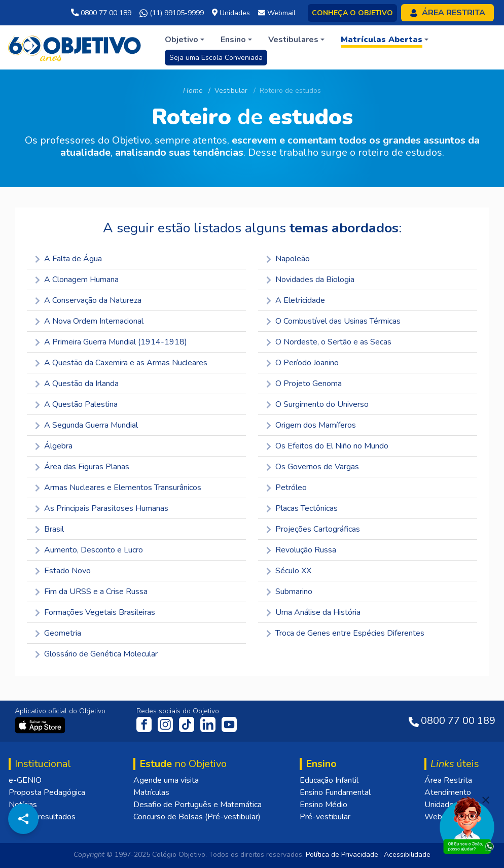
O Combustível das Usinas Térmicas (333, 321)
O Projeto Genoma (304, 384)
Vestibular (231, 91)
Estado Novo (63, 571)
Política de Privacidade (342, 855)
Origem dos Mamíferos (311, 425)
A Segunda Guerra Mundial (86, 425)
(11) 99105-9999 (172, 13)
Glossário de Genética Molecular (96, 654)
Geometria (58, 633)
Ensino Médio (323, 805)
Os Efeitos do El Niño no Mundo (327, 446)
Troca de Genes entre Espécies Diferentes (345, 633)
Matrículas (151, 792)
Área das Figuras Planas (82, 467)
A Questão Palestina (76, 404)
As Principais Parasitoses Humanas (102, 508)
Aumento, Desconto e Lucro (89, 550)
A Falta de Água (68, 259)
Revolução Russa (301, 550)
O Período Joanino (302, 363)
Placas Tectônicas (302, 508)
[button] (185, 40)
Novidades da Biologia (310, 280)
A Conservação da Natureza (88, 300)
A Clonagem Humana (77, 280)
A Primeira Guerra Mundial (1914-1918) (111, 342)
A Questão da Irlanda (77, 384)
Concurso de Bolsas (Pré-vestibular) (197, 817)
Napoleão (288, 259)
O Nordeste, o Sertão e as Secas (329, 342)
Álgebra (54, 446)
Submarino (289, 592)
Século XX (289, 571)
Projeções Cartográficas (313, 529)
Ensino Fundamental (335, 792)
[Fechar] (486, 800)
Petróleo (286, 488)
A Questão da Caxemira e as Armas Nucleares (121, 363)
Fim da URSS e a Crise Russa (91, 592)
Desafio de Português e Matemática (197, 805)
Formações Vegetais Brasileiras (95, 612)
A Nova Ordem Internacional (89, 321)
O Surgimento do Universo (317, 404)
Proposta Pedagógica (47, 792)
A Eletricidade (296, 300)
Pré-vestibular (325, 817)
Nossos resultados (42, 817)
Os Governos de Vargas (313, 467)
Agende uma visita (166, 780)
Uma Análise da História (313, 612)
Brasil (49, 529)
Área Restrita (448, 780)
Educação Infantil (329, 780)
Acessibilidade (407, 855)
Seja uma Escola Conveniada (216, 58)
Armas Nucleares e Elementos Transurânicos (118, 488)
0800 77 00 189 (101, 13)
